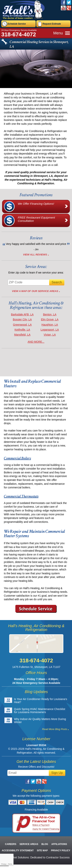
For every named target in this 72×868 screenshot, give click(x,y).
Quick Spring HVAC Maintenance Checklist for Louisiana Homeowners (40, 711)
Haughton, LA (50, 325)
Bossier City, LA (22, 319)
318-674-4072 (19, 34)
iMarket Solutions (19, 857)
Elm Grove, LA (50, 319)
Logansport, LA (50, 330)
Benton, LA (50, 314)
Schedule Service (17, 24)
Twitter (69, 2)
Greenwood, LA (22, 325)
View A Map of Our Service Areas (35, 291)
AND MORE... (36, 342)
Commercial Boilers (17, 458)
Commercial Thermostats (21, 496)
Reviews (36, 238)
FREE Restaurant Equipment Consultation (44, 220)
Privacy (4, 864)
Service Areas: (36, 267)
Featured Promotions (36, 195)
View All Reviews (35, 255)
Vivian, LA (50, 335)
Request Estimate (52, 24)
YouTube (63, 8)
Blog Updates (36, 692)
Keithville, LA (22, 330)
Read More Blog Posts (55, 729)
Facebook (63, 2)
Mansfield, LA (22, 335)
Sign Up (57, 773)
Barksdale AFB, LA (22, 314)
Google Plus (69, 8)
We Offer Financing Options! (44, 207)
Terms (10, 864)
